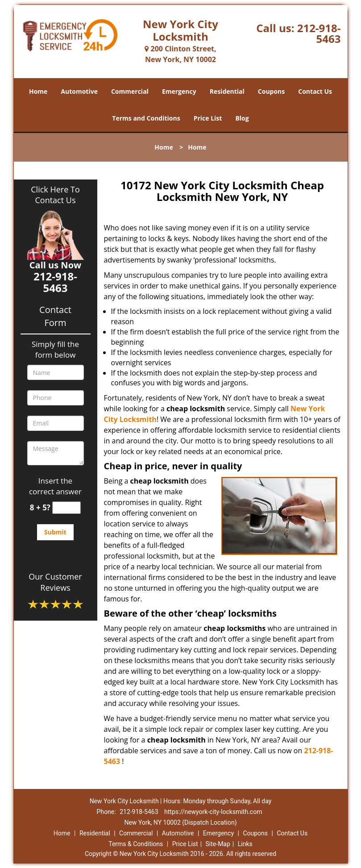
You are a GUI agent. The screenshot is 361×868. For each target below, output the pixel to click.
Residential (227, 91)
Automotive (79, 91)
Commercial (130, 91)
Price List (208, 118)
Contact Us (315, 91)
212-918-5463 (319, 33)
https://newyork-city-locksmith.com (213, 812)
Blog (242, 118)
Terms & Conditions (136, 844)
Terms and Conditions (146, 118)
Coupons (271, 91)
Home (38, 91)
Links (245, 844)
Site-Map (218, 844)
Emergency (179, 91)
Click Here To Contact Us (55, 195)
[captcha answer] (66, 508)
